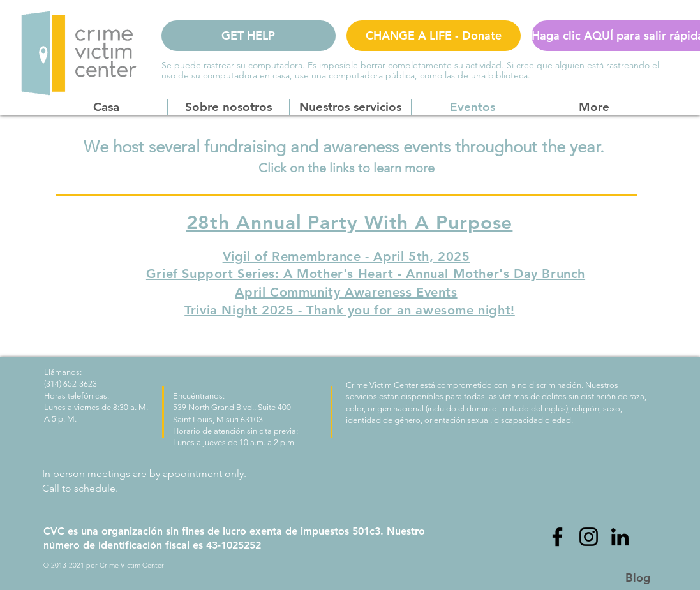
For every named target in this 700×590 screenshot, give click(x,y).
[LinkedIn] (620, 537)
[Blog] (638, 578)
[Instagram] (589, 537)
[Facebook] (557, 537)
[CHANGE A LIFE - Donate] (434, 36)
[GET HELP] (249, 36)
